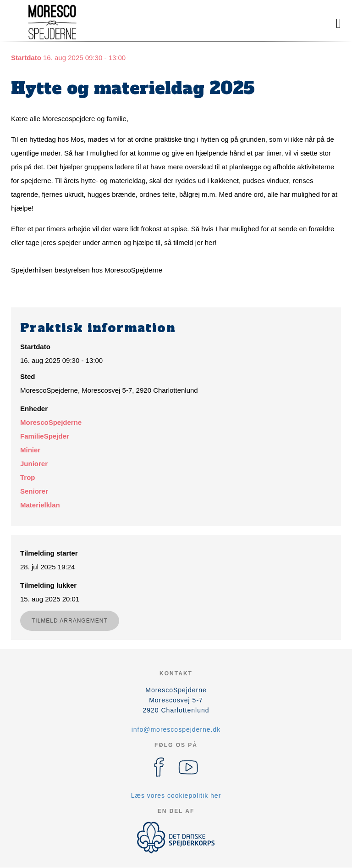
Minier (30, 450)
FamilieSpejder (45, 436)
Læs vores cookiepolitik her (176, 796)
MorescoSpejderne (51, 422)
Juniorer (34, 464)
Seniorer (34, 491)
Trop (28, 477)
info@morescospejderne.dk (176, 729)
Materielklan (40, 505)
